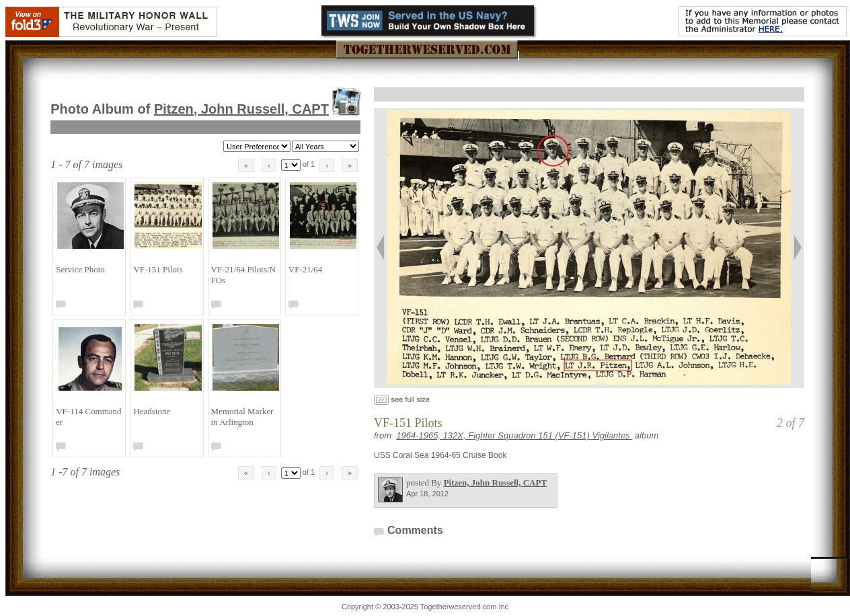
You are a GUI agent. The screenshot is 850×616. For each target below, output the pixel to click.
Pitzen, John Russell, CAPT (241, 109)
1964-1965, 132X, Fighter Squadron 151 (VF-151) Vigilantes (514, 435)
